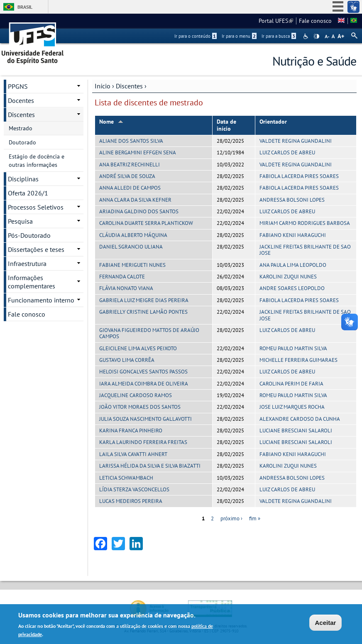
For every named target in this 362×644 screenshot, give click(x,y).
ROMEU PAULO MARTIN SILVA (293, 348)
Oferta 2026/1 (28, 193)
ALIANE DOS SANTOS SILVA (131, 141)
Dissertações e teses (36, 249)
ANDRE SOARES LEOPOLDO (292, 288)
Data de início (226, 125)
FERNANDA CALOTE (122, 277)
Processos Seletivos (36, 207)
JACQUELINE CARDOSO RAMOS (136, 395)
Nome (111, 122)
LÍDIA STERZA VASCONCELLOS (134, 489)
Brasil (25, 7)
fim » (255, 518)
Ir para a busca (279, 36)
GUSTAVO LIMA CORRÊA (127, 360)
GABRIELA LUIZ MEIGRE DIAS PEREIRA (144, 300)
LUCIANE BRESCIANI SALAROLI (296, 431)
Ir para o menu (239, 36)
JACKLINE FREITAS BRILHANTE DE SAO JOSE (305, 250)
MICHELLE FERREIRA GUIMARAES (298, 360)
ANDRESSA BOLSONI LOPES (292, 200)
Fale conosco (315, 21)
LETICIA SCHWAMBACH (126, 478)
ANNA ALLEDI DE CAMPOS (130, 188)
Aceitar (326, 623)
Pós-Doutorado (29, 235)
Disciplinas (23, 179)
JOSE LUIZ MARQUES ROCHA (292, 407)
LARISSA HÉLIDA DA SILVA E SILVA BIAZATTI (150, 466)
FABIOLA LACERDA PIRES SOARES (299, 176)
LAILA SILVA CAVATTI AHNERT (133, 454)
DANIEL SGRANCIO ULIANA (131, 247)
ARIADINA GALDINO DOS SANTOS (139, 211)
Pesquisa (20, 221)
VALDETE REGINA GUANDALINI (296, 141)
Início (103, 86)
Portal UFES (276, 21)
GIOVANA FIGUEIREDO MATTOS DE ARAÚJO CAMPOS (149, 333)
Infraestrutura (27, 263)
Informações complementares (32, 282)
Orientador (273, 122)
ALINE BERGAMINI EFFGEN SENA (138, 152)
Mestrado (21, 128)
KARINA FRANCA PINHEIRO (131, 431)
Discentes (129, 86)
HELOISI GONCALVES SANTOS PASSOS (143, 372)
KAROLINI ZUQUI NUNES (288, 277)
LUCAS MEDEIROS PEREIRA (131, 501)
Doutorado (22, 142)
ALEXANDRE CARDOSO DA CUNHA (300, 419)
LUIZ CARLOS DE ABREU (287, 152)
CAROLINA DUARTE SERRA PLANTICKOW (146, 223)
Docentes (21, 100)
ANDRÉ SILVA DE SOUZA (127, 176)
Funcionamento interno (41, 300)
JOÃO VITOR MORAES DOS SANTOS (140, 407)
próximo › (231, 518)
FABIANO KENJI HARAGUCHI (293, 235)
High (316, 37)
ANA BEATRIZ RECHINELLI (130, 165)
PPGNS (18, 86)
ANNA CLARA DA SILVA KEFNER (135, 200)
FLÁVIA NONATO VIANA (126, 288)
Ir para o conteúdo (196, 36)
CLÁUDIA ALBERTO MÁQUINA (133, 235)
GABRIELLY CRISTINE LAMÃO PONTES (143, 312)
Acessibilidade (307, 36)
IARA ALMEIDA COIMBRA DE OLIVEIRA (144, 384)
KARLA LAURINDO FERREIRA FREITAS (143, 442)
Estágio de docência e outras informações (37, 161)
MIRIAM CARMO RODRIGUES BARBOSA (305, 223)
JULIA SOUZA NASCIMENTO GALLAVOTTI (146, 419)
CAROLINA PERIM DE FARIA (291, 384)
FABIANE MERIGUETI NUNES (132, 265)
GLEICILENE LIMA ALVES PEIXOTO (138, 348)
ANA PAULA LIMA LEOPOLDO (293, 265)
